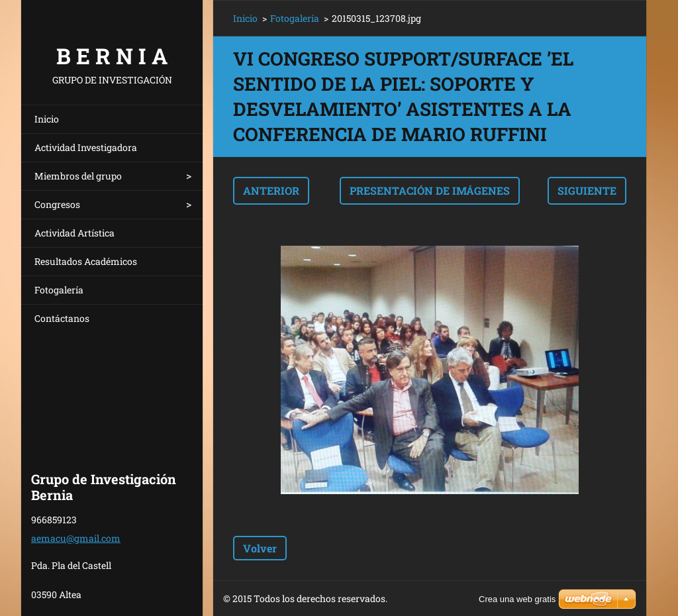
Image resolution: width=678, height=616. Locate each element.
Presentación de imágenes (430, 190)
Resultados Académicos (86, 261)
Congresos (57, 204)
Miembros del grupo (78, 176)
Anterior (271, 190)
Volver (260, 548)
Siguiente (587, 190)
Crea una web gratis (517, 599)
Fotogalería (59, 290)
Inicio (47, 119)
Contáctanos (62, 318)
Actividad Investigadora (86, 147)
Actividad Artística (74, 233)
